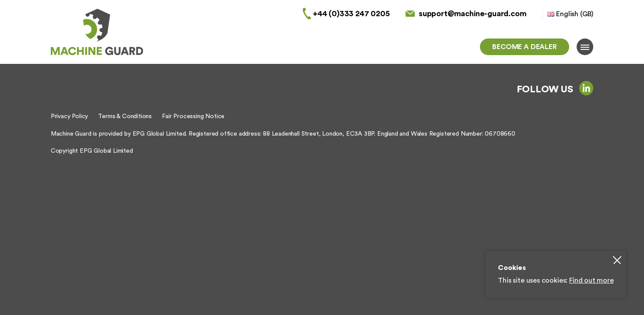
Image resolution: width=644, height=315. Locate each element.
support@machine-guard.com (473, 14)
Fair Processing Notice (193, 116)
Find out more (591, 280)
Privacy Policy (69, 116)
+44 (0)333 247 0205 (351, 14)
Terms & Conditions (125, 116)
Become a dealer (524, 47)
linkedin (586, 88)
